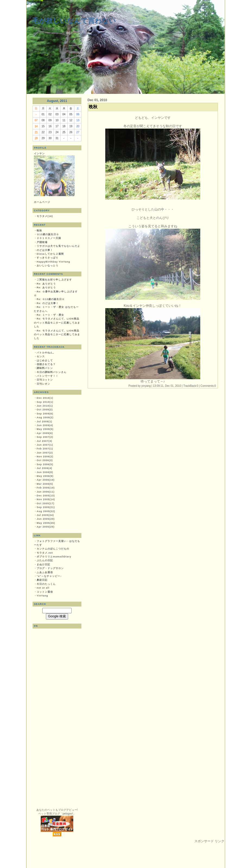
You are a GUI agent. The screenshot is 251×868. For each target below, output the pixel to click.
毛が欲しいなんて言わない (74, 21)
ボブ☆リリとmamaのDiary (54, 557)
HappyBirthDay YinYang (53, 262)
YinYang (42, 596)
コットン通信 (45, 592)
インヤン (39, 154)
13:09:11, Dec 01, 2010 (167, 386)
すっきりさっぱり (47, 258)
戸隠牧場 (42, 242)
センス (41, 356)
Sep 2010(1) (45, 402)
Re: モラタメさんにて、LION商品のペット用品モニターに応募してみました (57, 323)
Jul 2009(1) (45, 422)
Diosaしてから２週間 (50, 254)
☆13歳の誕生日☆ (48, 234)
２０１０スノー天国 (49, 238)
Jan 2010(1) (45, 406)
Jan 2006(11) (46, 492)
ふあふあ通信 (45, 572)
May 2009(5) (45, 429)
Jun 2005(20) (46, 519)
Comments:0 (208, 386)
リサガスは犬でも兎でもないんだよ (58, 246)
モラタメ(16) (45, 216)
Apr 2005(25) (46, 527)
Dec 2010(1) (45, 398)
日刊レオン (43, 384)
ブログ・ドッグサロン (50, 568)
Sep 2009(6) (45, 414)
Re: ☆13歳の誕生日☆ (51, 299)
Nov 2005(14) (46, 499)
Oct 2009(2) (45, 410)
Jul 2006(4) (45, 468)
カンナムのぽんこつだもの (53, 549)
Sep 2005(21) (46, 507)
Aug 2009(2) (45, 417)
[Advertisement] (125, 856)
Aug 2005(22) (46, 511)
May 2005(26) (46, 523)
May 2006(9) (45, 476)
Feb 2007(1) (45, 449)
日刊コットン (45, 380)
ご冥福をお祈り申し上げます (54, 280)
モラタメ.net (45, 553)
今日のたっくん (46, 584)
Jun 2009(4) (45, 425)
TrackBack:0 (191, 386)
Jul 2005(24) (45, 515)
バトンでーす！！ (47, 376)
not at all (43, 588)
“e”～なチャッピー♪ (49, 576)
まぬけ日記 (43, 564)
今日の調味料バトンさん (52, 372)
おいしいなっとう (47, 266)
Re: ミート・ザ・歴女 (50, 315)
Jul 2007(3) (45, 441)
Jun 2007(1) (45, 445)
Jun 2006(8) (45, 472)
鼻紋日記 (42, 580)
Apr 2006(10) (46, 480)
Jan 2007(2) (45, 453)
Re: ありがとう (46, 284)
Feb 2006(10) (46, 488)
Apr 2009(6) (45, 433)
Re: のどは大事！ (48, 303)
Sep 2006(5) (45, 464)
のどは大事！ (45, 250)
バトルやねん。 (46, 353)
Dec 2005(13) (46, 496)
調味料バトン (45, 368)
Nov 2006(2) (45, 457)
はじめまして (45, 360)
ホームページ (42, 202)
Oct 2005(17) (46, 503)
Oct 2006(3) (45, 460)
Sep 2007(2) (45, 437)
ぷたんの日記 (45, 560)
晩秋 (39, 231)
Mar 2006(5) (45, 484)
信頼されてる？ (46, 364)
